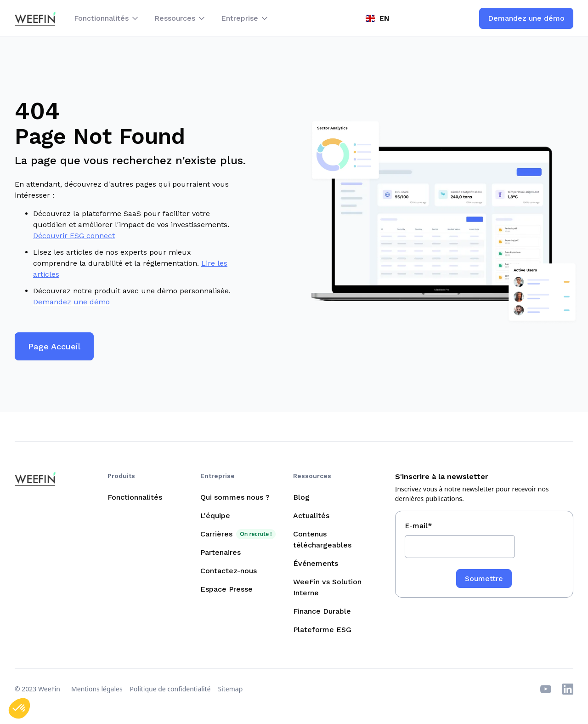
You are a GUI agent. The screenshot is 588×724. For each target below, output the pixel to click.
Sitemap (231, 689)
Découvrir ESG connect (74, 236)
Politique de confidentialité (170, 689)
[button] (107, 18)
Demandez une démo (71, 302)
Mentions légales (97, 689)
